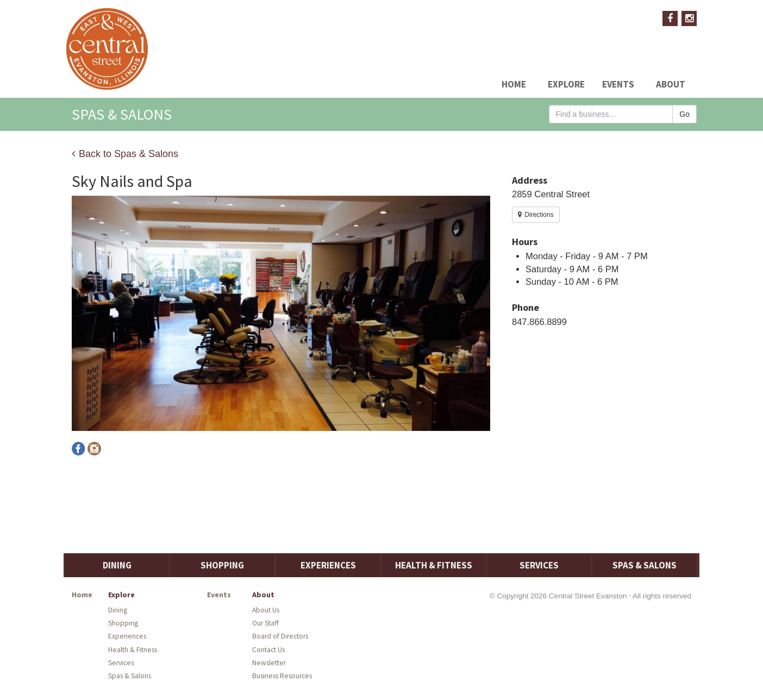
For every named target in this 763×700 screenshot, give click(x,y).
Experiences (328, 565)
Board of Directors (280, 636)
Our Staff (265, 623)
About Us (266, 610)
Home (514, 84)
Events (618, 84)
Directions (536, 215)
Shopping (222, 565)
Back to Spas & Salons (125, 154)
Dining (117, 565)
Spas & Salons (645, 565)
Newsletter (269, 663)
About (671, 84)
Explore (566, 84)
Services (539, 565)
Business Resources (282, 676)
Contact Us (268, 650)
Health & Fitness (434, 565)
